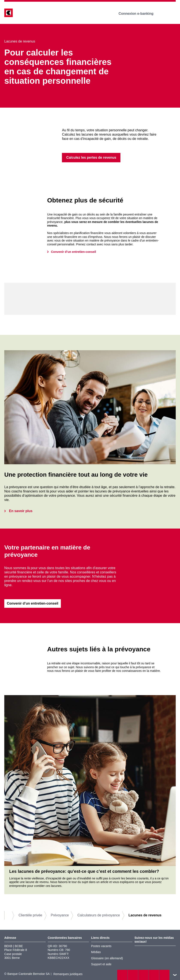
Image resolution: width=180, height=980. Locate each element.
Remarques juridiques (68, 974)
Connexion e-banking (139, 14)
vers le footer (175, 975)
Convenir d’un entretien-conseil (73, 252)
